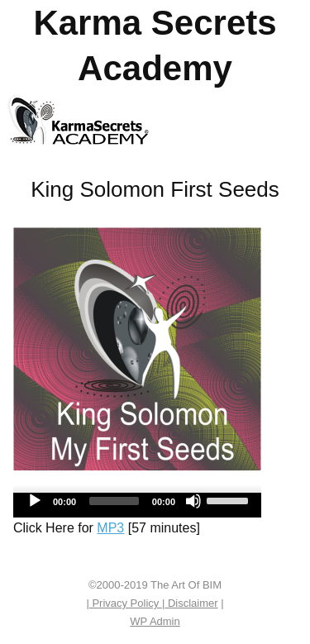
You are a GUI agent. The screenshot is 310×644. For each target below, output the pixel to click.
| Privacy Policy (124, 603)
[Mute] (193, 501)
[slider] (114, 501)
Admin (155, 621)
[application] (137, 505)
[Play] (35, 501)
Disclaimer (191, 603)
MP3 (110, 528)
